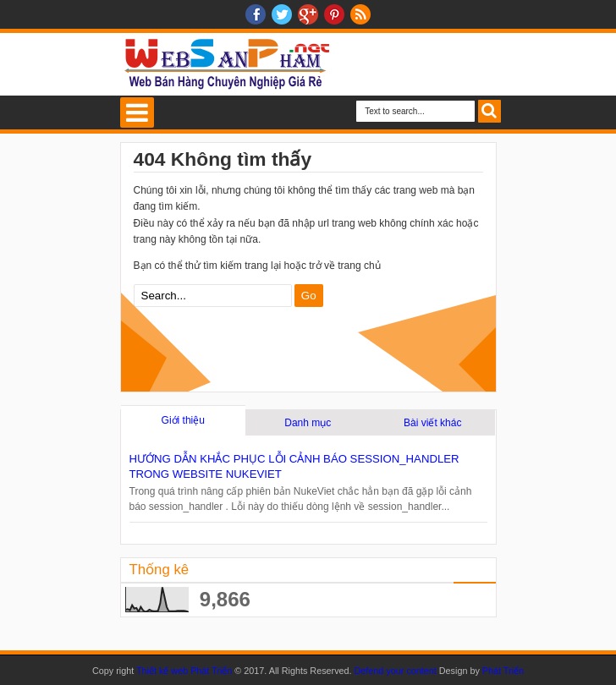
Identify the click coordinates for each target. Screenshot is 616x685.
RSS (360, 14)
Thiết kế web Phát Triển (184, 671)
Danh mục (308, 423)
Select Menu (137, 112)
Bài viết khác (432, 423)
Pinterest (334, 14)
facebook (256, 14)
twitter (282, 14)
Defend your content (397, 671)
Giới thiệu (183, 420)
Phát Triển (503, 671)
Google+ (308, 14)
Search (489, 111)
